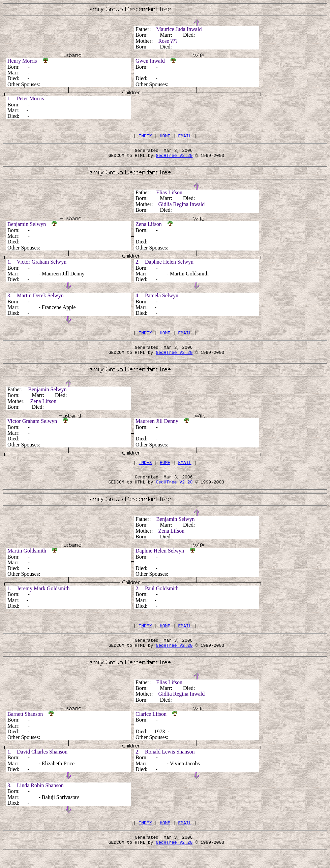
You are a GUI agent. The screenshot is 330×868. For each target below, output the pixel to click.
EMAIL (185, 137)
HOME (165, 137)
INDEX (145, 137)
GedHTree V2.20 (174, 158)
